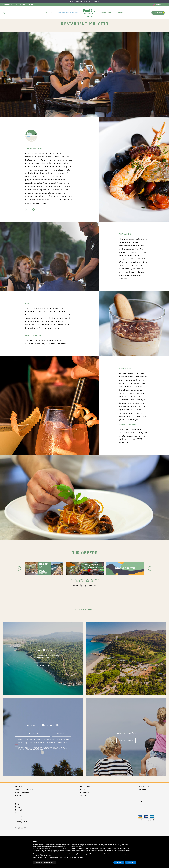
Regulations (20, 810)
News (18, 807)
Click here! (96, 1)
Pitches (83, 789)
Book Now (159, 13)
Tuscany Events (22, 819)
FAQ (17, 804)
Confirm (61, 734)
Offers (120, 13)
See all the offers (84, 609)
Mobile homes (86, 786)
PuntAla (19, 786)
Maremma (7, 5)
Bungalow (85, 792)
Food (32, 5)
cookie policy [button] (78, 847)
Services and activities (25, 789)
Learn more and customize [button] (44, 862)
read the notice (64, 739)
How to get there (145, 786)
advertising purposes (89, 850)
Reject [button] (119, 862)
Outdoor (20, 5)
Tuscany (19, 816)
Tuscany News (21, 822)
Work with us (21, 813)
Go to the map (43, 665)
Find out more (126, 740)
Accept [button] (131, 862)
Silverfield (85, 795)
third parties (65, 848)
